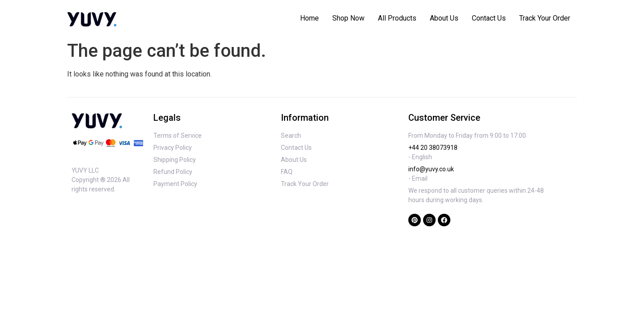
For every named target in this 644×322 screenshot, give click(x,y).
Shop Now (348, 18)
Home (309, 18)
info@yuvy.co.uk (431, 169)
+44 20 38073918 (433, 148)
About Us (444, 18)
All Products (397, 18)
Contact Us (489, 18)
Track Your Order (545, 18)
